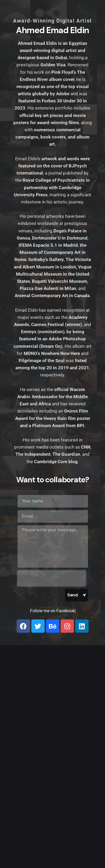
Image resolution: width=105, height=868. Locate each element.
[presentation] (52, 578)
